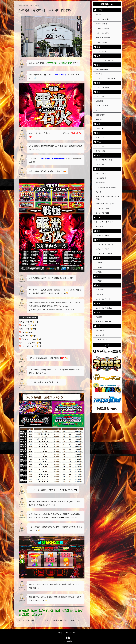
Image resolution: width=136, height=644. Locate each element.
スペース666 (100, 271)
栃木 (98, 78)
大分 (98, 284)
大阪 (98, 225)
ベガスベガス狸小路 (102, 27)
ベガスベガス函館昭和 (103, 35)
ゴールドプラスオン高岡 (104, 150)
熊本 (98, 293)
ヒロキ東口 (99, 95)
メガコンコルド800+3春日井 (105, 191)
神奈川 (98, 133)
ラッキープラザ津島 (102, 195)
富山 (98, 146)
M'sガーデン (100, 310)
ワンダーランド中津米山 (104, 288)
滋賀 (98, 216)
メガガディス (100, 129)
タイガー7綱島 (101, 142)
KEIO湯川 (99, 14)
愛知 (98, 159)
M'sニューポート (101, 314)
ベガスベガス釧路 (102, 23)
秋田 (98, 44)
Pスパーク (99, 69)
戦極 (68, 637)
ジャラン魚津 (100, 154)
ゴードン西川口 (101, 120)
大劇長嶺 (99, 297)
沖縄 (98, 305)
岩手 (98, 52)
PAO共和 (99, 180)
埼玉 (98, 116)
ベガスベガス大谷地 (102, 19)
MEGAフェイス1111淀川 (104, 237)
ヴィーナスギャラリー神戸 (104, 208)
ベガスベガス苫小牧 (102, 31)
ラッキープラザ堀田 (102, 199)
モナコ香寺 (99, 212)
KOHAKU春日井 (101, 167)
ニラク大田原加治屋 (102, 82)
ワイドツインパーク (102, 220)
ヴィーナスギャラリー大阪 (104, 229)
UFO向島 (99, 250)
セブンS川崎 (100, 137)
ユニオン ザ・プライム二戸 (105, 57)
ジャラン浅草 (100, 91)
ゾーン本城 (99, 276)
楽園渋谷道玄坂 (101, 108)
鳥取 (98, 259)
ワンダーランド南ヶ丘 (103, 280)
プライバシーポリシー (72, 633)
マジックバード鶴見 (102, 233)
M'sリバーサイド (101, 318)
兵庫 (98, 203)
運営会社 (61, 633)
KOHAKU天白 (100, 171)
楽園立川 (99, 112)
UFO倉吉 (99, 263)
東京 (98, 86)
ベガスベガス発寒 (102, 40)
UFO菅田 (99, 246)
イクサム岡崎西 (101, 163)
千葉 (98, 125)
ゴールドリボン (101, 48)
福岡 (98, 267)
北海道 (98, 10)
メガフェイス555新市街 (104, 301)
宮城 (98, 61)
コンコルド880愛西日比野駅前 (106, 176)
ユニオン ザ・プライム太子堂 (105, 74)
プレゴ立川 (99, 103)
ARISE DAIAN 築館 (102, 65)
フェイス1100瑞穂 (102, 99)
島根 (98, 242)
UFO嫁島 (99, 254)
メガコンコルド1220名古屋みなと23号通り (108, 185)
